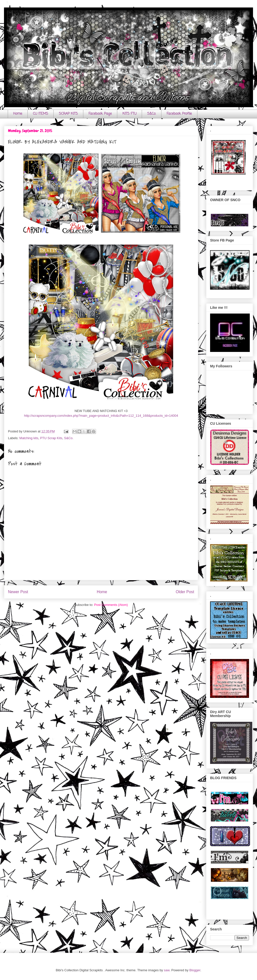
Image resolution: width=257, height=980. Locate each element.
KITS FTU (129, 114)
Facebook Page (100, 114)
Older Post (185, 592)
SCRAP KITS (68, 114)
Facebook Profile (179, 114)
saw (167, 970)
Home (18, 114)
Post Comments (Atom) (111, 605)
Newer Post (18, 592)
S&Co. (152, 114)
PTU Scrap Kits (51, 438)
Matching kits (29, 438)
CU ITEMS (41, 114)
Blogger (195, 970)
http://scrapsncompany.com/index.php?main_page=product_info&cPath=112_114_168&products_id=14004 (101, 416)
